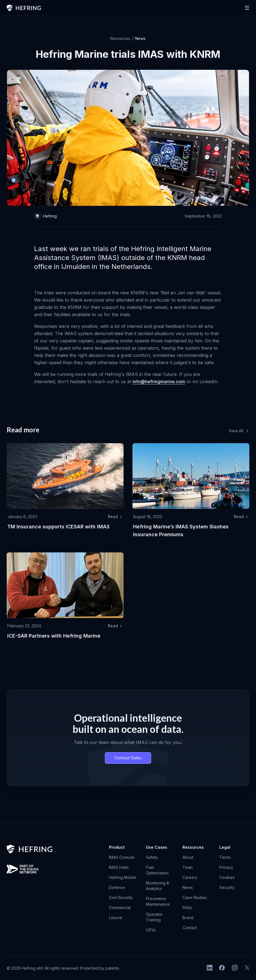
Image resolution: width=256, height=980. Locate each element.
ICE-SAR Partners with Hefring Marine (54, 636)
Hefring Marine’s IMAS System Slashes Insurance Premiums (181, 530)
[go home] (30, 849)
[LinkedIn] (210, 968)
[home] (24, 8)
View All (239, 431)
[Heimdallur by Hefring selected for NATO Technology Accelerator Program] (23, 869)
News (140, 38)
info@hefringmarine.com (159, 381)
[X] (247, 968)
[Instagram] (235, 968)
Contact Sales (128, 758)
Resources (120, 38)
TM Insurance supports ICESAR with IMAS (58, 527)
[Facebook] (222, 968)
